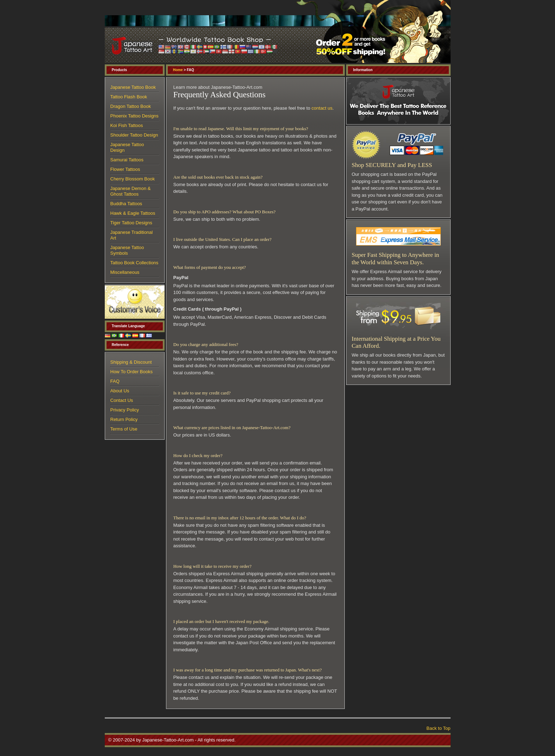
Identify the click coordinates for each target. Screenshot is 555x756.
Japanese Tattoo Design (127, 147)
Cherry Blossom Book (133, 179)
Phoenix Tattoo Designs (135, 116)
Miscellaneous (125, 272)
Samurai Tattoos (127, 160)
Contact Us (122, 400)
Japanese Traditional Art (132, 235)
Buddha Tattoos (126, 204)
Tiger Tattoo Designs (131, 223)
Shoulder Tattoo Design (134, 135)
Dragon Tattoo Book (131, 106)
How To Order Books (132, 372)
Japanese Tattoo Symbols (127, 250)
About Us (120, 391)
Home (178, 70)
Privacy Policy (125, 410)
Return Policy (124, 419)
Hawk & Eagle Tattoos (133, 213)
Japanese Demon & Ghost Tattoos (131, 191)
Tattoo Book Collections (135, 263)
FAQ (115, 381)
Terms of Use (124, 429)
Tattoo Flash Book (129, 97)
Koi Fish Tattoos (127, 125)
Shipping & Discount (131, 362)
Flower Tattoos (125, 169)
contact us (322, 108)
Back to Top (439, 728)
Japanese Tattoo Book (133, 87)
